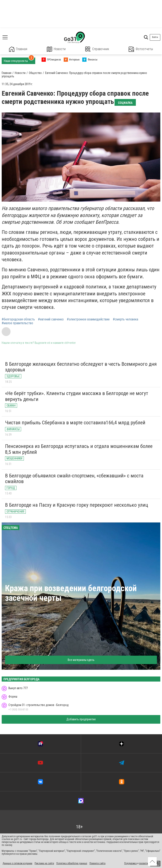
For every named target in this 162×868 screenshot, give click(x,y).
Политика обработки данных (72, 863)
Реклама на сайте (44, 863)
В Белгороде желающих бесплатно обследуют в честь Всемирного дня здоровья (81, 367)
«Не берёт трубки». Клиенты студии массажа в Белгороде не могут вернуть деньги (77, 396)
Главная (18, 49)
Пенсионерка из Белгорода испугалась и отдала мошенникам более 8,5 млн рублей (79, 449)
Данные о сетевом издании (17, 863)
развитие (144, 863)
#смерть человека (126, 319)
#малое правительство (17, 323)
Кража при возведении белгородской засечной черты (71, 593)
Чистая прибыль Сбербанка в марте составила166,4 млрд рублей (75, 423)
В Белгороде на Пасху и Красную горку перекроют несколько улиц (77, 505)
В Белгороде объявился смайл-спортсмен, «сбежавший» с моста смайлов (74, 479)
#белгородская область (18, 319)
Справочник (97, 49)
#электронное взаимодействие (88, 319)
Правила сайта (97, 863)
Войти (155, 37)
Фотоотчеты (141, 49)
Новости (56, 49)
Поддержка (130, 863)
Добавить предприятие (81, 719)
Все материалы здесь (81, 660)
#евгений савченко (51, 319)
